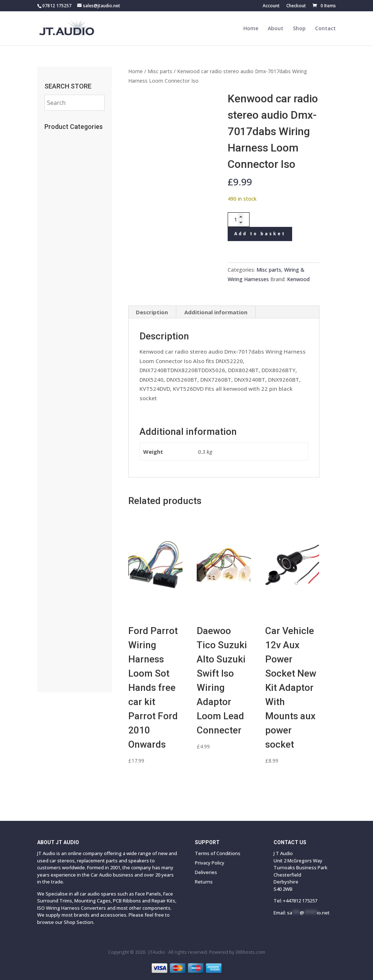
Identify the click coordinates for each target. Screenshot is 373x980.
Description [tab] (152, 312)
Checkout (296, 6)
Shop (299, 29)
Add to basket (260, 234)
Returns (204, 882)
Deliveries (206, 872)
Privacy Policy (210, 863)
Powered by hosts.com (237, 952)
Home (251, 29)
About (276, 29)
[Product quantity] (239, 220)
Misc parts (160, 71)
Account (271, 6)
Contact (325, 29)
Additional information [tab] (216, 312)
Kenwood (298, 279)
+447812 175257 (300, 901)
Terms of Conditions (218, 853)
